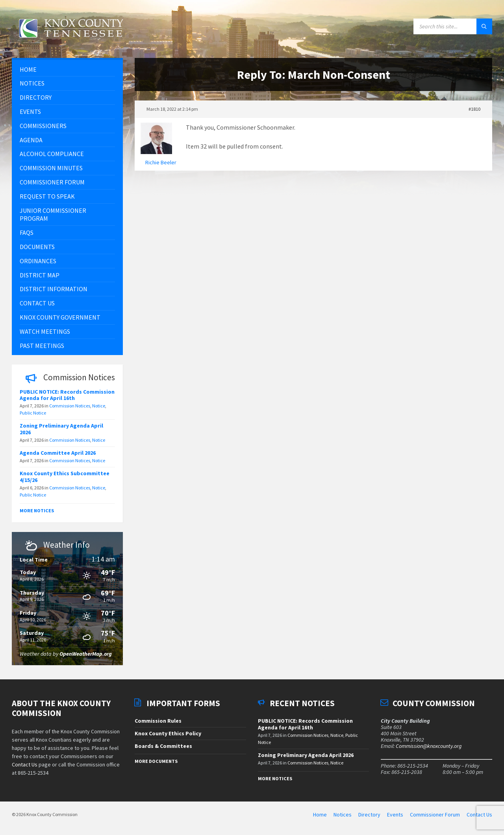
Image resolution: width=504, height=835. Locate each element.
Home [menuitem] (320, 815)
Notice (99, 406)
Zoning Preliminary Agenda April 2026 (61, 429)
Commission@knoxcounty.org (429, 746)
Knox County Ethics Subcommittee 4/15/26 (65, 477)
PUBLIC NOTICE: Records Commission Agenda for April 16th (67, 395)
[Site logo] (71, 42)
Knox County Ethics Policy (168, 733)
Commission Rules (158, 721)
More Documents (156, 761)
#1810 (474, 109)
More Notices (37, 510)
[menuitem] (67, 70)
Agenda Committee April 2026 (58, 453)
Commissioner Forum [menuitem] (435, 815)
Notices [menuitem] (343, 815)
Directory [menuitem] (369, 815)
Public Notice (33, 413)
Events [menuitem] (395, 815)
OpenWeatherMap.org (86, 654)
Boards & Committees (163, 746)
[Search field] (453, 26)
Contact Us (25, 764)
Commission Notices (70, 406)
